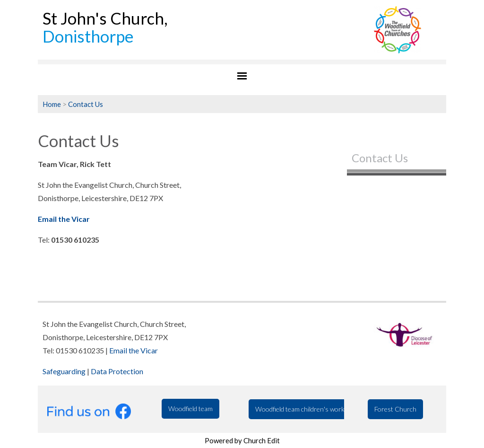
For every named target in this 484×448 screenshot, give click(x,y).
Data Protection (117, 371)
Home (52, 104)
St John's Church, (105, 27)
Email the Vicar (134, 350)
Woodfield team (190, 408)
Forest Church (395, 409)
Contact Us (86, 104)
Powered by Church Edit (242, 440)
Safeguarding (64, 371)
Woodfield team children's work (300, 409)
